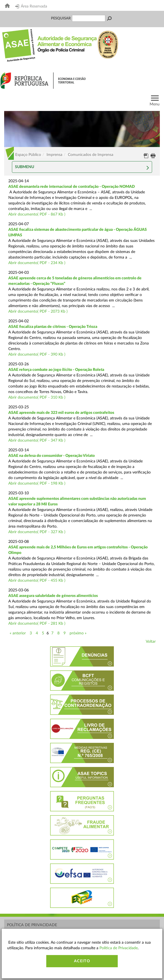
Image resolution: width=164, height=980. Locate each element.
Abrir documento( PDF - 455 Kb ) (37, 581)
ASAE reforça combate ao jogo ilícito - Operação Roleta (56, 370)
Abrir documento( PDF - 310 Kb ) (37, 397)
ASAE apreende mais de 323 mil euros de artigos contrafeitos (61, 413)
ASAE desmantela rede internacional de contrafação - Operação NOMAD (72, 187)
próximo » (78, 633)
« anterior (18, 633)
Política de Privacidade (32, 925)
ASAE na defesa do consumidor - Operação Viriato (52, 456)
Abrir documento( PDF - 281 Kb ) (37, 624)
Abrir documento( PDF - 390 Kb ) (37, 354)
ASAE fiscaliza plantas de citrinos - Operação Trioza (53, 327)
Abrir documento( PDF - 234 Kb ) (37, 263)
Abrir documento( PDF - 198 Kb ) (37, 483)
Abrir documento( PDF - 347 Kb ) (37, 440)
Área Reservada (31, 6)
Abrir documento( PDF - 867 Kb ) (37, 214)
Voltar (151, 642)
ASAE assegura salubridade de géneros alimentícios (53, 596)
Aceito (82, 961)
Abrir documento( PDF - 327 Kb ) (37, 532)
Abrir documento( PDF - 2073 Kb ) (38, 312)
